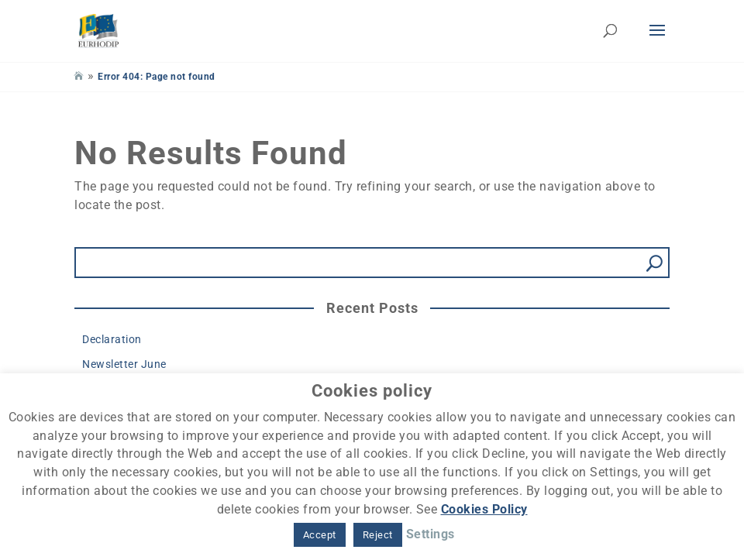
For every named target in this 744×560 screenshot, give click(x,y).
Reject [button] (378, 535)
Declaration (112, 339)
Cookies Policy (484, 509)
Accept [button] (320, 535)
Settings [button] (431, 534)
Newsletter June (124, 364)
